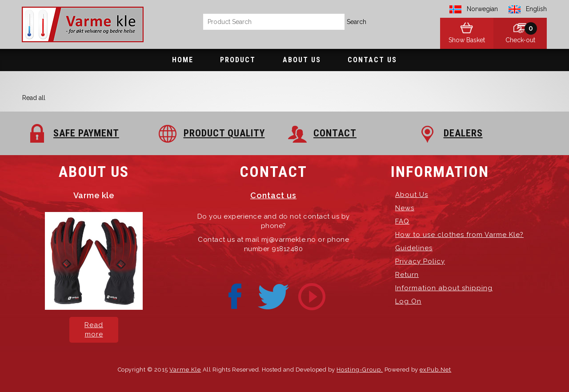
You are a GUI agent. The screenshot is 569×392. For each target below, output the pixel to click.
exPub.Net (435, 370)
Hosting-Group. (360, 370)
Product (238, 60)
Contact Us (372, 60)
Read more (94, 330)
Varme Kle (185, 370)
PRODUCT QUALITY (224, 133)
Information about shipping (444, 288)
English (536, 9)
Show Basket (467, 40)
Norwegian (482, 9)
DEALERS (463, 133)
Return (407, 275)
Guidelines (414, 248)
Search (357, 22)
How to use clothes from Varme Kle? (459, 235)
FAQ (402, 221)
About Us (302, 60)
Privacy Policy (420, 261)
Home (183, 60)
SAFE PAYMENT (86, 133)
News (405, 208)
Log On (408, 301)
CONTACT (335, 133)
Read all (34, 98)
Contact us (273, 195)
